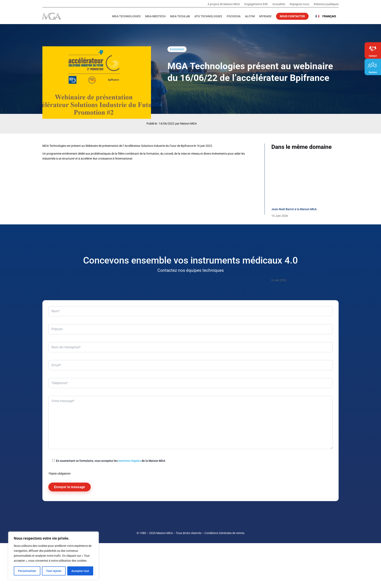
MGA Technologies (126, 16)
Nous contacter (292, 16)
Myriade (265, 16)
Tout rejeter (54, 571)
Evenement (177, 49)
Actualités (279, 4)
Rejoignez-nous (299, 4)
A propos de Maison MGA (224, 4)
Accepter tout (80, 571)
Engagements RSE (256, 4)
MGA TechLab (180, 16)
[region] (53, 556)
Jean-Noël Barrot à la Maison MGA (294, 209)
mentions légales (130, 530)
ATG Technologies (208, 16)
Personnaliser (27, 571)
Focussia (234, 16)
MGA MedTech (155, 16)
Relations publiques (326, 4)
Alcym (250, 16)
